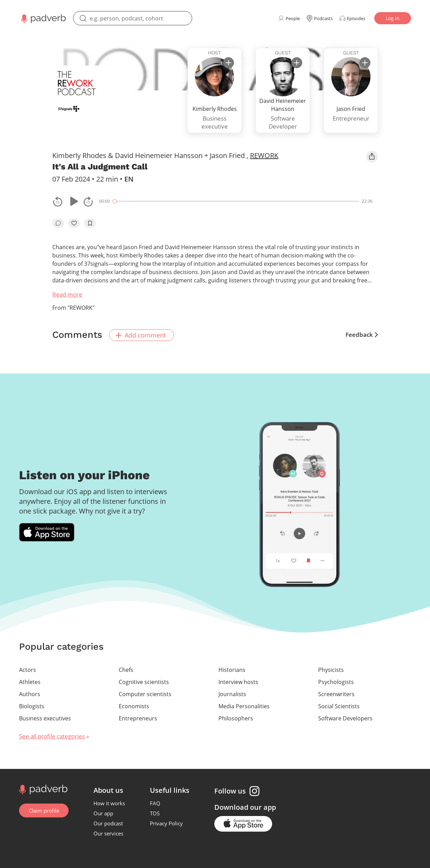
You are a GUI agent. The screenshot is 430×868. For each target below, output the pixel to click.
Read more (67, 294)
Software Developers (345, 718)
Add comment (142, 334)
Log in (393, 18)
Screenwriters (336, 693)
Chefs (126, 669)
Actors (28, 669)
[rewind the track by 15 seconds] (58, 201)
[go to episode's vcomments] (58, 223)
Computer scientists (145, 693)
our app (263, 806)
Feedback (362, 335)
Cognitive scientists (144, 681)
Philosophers (236, 718)
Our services (109, 833)
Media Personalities (244, 705)
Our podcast (109, 823)
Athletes (30, 681)
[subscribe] (229, 63)
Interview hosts (238, 681)
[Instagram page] (255, 790)
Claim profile (44, 810)
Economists (134, 705)
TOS (155, 813)
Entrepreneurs (138, 718)
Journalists (232, 693)
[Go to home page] (42, 788)
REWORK (264, 155)
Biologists (32, 705)
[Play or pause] (73, 201)
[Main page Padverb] (43, 18)
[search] (133, 18)
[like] (74, 223)
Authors (30, 693)
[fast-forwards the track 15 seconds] (88, 201)
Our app (104, 813)
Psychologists (336, 681)
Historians (232, 669)
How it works (110, 803)
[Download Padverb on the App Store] (47, 532)
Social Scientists (339, 705)
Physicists (331, 669)
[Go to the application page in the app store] (244, 823)
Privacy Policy (167, 823)
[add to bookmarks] (90, 223)
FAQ (155, 803)
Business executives (45, 718)
